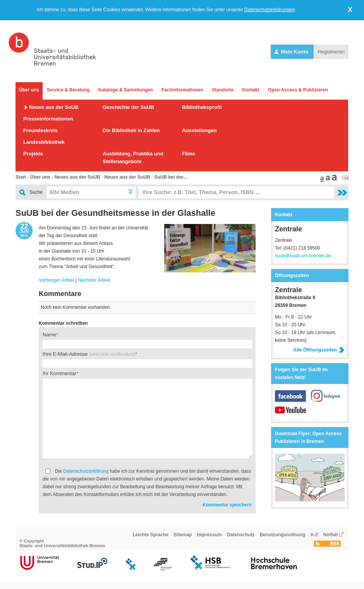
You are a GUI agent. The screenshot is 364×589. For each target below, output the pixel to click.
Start (21, 177)
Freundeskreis (40, 130)
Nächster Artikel (94, 280)
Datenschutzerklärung (86, 471)
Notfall (331, 535)
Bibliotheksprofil (202, 107)
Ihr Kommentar (59, 373)
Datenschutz (241, 535)
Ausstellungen (199, 130)
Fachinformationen (182, 90)
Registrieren (331, 52)
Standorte (223, 90)
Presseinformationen (48, 119)
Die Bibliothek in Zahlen (131, 130)
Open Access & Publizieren (298, 90)
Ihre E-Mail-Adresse (89, 354)
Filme (189, 154)
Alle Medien (64, 192)
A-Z (314, 535)
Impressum (209, 535)
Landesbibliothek (44, 142)
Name (49, 335)
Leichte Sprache (151, 535)
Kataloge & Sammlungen (126, 90)
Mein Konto (292, 52)
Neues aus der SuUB (54, 107)
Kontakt (251, 90)
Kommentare (60, 294)
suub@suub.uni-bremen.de (303, 256)
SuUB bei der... (171, 177)
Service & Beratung (68, 90)
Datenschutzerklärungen (270, 10)
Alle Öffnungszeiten (319, 350)
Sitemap (183, 535)
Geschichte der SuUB (128, 107)
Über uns (29, 90)
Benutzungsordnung (282, 535)
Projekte (33, 154)
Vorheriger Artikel (56, 280)
